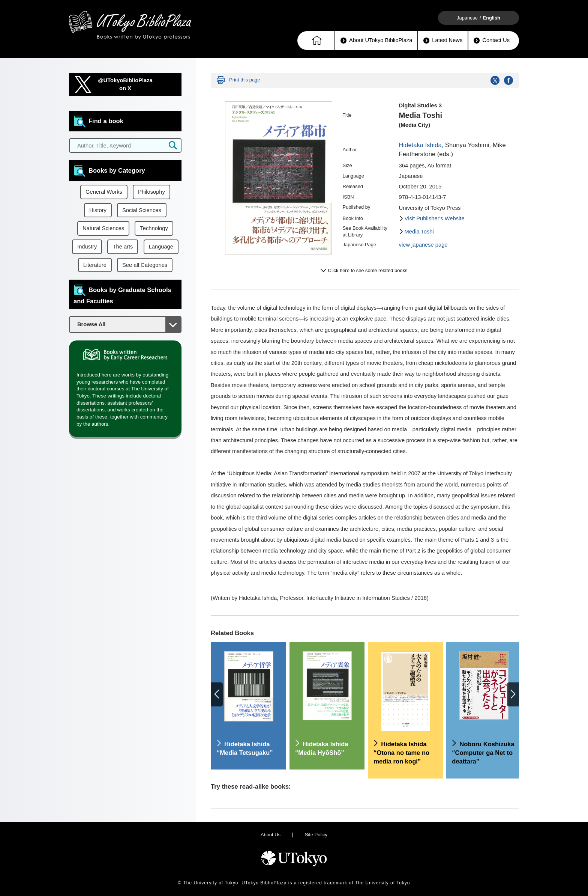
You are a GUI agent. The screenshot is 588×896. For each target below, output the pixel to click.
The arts (123, 247)
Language (161, 247)
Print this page (244, 80)
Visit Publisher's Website (435, 218)
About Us (271, 835)
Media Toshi (419, 232)
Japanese (467, 18)
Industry (87, 247)
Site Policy (316, 835)
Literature (95, 265)
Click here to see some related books (368, 270)
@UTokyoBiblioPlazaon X (125, 84)
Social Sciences (142, 210)
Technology (154, 228)
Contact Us (492, 40)
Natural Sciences (103, 228)
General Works (104, 192)
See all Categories (145, 265)
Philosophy (151, 192)
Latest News (443, 40)
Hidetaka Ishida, (421, 145)
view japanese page (423, 245)
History (98, 210)
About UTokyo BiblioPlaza (376, 40)
